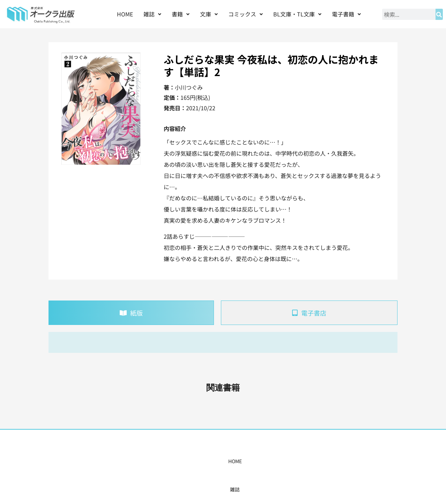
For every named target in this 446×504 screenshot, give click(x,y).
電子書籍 (346, 14)
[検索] (439, 14)
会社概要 (295, 461)
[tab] (131, 313)
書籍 (181, 14)
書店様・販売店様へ (253, 461)
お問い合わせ (330, 461)
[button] (152, 14)
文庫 (209, 14)
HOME (125, 14)
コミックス (246, 14)
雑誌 (152, 14)
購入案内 (211, 461)
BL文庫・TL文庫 (297, 14)
